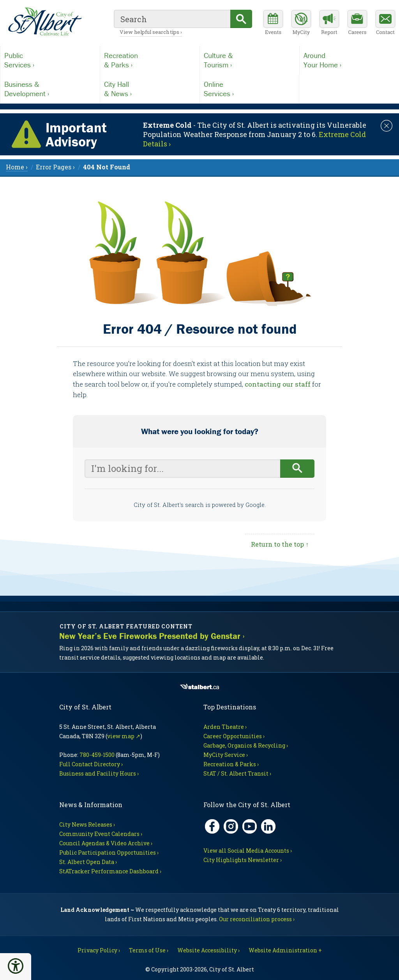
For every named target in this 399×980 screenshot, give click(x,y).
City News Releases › (87, 824)
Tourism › (250, 60)
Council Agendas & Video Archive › (106, 843)
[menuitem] (107, 167)
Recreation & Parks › (231, 764)
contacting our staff (278, 384)
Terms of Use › (149, 950)
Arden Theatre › (225, 727)
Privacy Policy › (99, 950)
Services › (50, 60)
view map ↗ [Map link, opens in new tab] (124, 736)
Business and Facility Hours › (99, 773)
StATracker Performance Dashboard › (110, 871)
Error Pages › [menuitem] (55, 167)
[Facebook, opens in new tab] (212, 826)
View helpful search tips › (151, 32)
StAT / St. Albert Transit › (237, 773)
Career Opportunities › (234, 736)
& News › (150, 89)
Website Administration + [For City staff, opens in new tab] (285, 950)
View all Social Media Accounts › (248, 851)
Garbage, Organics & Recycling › (246, 745)
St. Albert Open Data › (88, 862)
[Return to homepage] (45, 22)
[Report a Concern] (329, 23)
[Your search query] (182, 469)
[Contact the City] (385, 23)
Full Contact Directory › (91, 764)
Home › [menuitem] (17, 167)
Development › (50, 89)
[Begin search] (297, 469)
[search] (172, 19)
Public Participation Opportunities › (109, 852)
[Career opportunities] (357, 23)
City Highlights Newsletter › (243, 860)
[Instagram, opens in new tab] (231, 826)
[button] (16, 966)
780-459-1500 (97, 755)
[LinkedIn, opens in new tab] (268, 826)
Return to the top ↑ (280, 544)
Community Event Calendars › (101, 834)
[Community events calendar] (273, 23)
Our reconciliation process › (257, 919)
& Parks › (150, 60)
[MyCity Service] (301, 23)
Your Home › (349, 60)
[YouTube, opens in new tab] (250, 826)
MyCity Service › (226, 755)
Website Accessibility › (208, 950)
